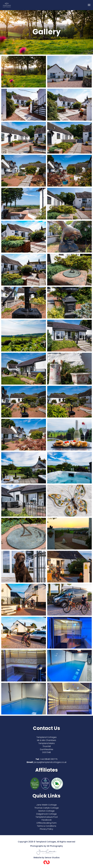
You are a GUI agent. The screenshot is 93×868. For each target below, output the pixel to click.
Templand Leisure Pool (47, 817)
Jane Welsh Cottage (46, 805)
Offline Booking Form (46, 823)
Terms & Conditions (47, 826)
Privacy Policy (46, 829)
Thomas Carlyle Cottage (47, 808)
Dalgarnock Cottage (46, 814)
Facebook (47, 820)
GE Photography (55, 846)
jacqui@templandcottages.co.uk (50, 762)
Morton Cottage (46, 811)
